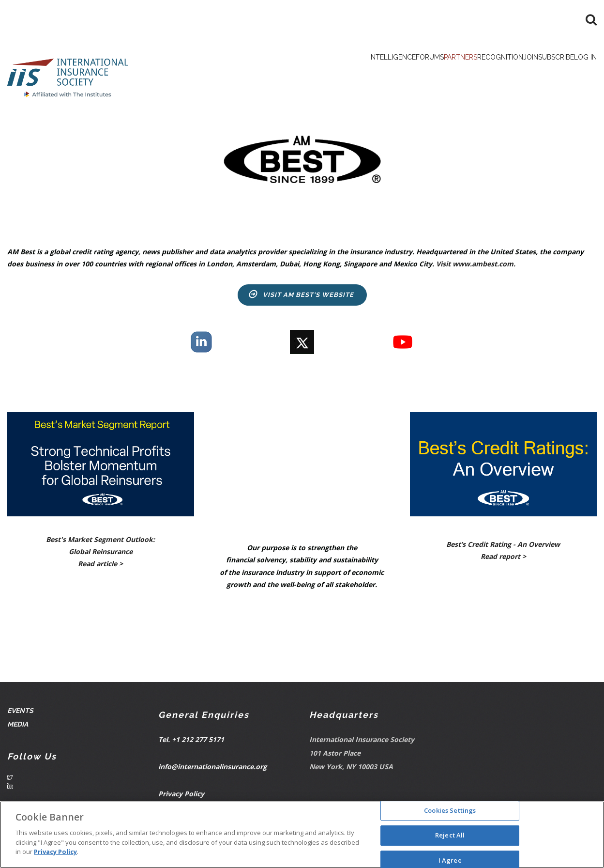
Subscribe (534, 72)
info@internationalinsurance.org (212, 770)
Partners (391, 72)
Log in (578, 72)
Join (494, 72)
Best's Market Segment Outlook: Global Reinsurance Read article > (100, 555)
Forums (345, 72)
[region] (302, 835)
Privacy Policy (181, 798)
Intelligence (292, 72)
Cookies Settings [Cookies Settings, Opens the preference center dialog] (450, 810)
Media (18, 727)
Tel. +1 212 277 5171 (191, 743)
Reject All (450, 835)
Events (21, 714)
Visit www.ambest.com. (476, 268)
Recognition (447, 72)
